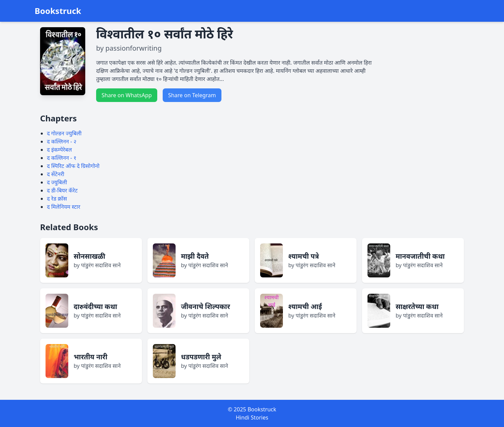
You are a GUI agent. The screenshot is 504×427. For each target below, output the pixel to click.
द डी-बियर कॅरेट (62, 190)
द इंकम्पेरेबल (59, 150)
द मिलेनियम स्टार (64, 207)
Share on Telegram (192, 95)
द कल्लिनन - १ (62, 158)
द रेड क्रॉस (57, 199)
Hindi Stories (252, 417)
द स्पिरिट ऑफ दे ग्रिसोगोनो (73, 166)
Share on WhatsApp (127, 95)
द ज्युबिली (57, 182)
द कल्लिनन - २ (62, 141)
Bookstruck (58, 11)
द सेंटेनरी (56, 174)
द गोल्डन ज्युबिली (64, 133)
